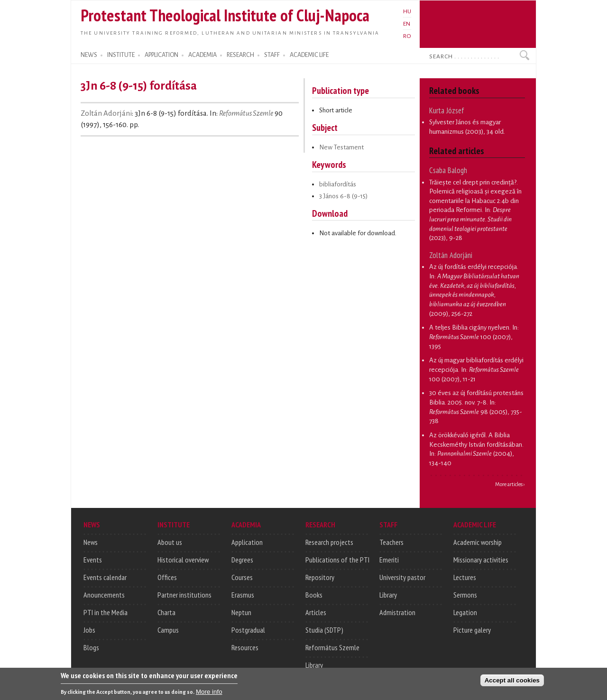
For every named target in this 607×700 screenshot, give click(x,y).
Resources (245, 647)
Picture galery (472, 630)
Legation (465, 612)
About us (170, 542)
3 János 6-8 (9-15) (343, 196)
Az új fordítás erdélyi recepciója (473, 267)
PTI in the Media (106, 612)
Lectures (465, 577)
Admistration (397, 612)
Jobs (89, 630)
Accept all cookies (512, 682)
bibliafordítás (338, 184)
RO (407, 36)
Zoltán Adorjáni (106, 113)
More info (209, 694)
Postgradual (248, 630)
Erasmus (243, 595)
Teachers (391, 542)
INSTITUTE (121, 55)
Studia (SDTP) (324, 630)
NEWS (89, 55)
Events (93, 560)
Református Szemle (246, 113)
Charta (166, 612)
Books (314, 595)
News (91, 542)
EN (407, 24)
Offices (167, 577)
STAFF (272, 55)
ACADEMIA (202, 55)
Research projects (329, 542)
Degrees (242, 560)
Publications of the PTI (337, 560)
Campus (168, 630)
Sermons (465, 595)
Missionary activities (481, 560)
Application (247, 542)
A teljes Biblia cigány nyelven (469, 327)
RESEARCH (240, 55)
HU (407, 11)
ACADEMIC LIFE (309, 55)
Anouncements (104, 595)
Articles (316, 612)
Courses (242, 577)
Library (314, 665)
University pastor (402, 577)
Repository (320, 577)
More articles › (510, 484)
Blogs (91, 647)
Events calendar (105, 577)
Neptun (241, 612)
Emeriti (389, 560)
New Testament (341, 147)
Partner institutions (184, 595)
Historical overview (183, 560)
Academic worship (478, 542)
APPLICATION (161, 55)
